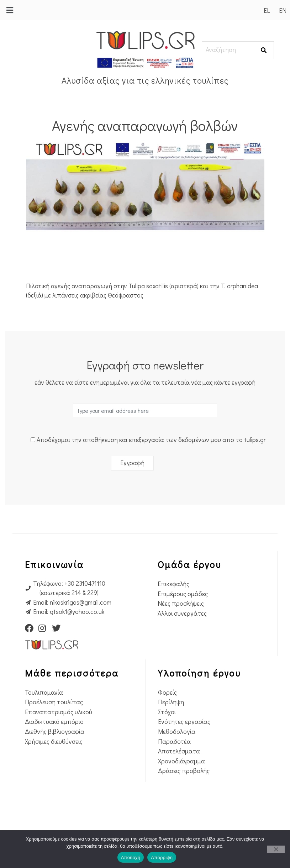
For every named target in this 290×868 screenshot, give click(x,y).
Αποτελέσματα (179, 751)
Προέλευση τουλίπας (54, 702)
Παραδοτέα (174, 741)
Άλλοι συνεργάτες (182, 613)
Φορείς (167, 692)
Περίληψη (171, 702)
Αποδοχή (131, 858)
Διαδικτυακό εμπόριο (54, 722)
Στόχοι (167, 712)
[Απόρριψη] (276, 849)
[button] (10, 10)
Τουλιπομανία (44, 692)
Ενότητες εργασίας (184, 722)
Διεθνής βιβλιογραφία (55, 732)
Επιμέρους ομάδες (183, 594)
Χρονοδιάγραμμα (181, 761)
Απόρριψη (162, 858)
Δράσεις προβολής (184, 771)
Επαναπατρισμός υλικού (59, 712)
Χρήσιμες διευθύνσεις (54, 741)
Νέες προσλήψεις (181, 603)
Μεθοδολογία (177, 732)
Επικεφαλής (173, 584)
